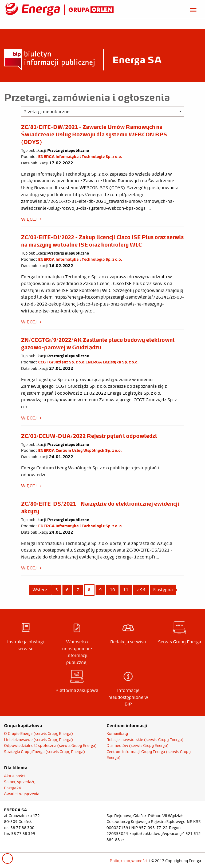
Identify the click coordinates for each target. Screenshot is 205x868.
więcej (29, 219)
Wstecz (40, 590)
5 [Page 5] (57, 590)
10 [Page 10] (112, 590)
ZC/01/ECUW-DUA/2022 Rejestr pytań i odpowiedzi (89, 436)
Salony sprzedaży (20, 782)
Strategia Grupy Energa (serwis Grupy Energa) (45, 752)
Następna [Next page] (165, 589)
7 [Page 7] (78, 590)
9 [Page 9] (100, 590)
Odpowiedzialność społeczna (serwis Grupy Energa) (50, 746)
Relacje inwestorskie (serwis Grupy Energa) (145, 740)
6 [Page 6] (67, 590)
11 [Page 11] (126, 590)
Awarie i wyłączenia (22, 794)
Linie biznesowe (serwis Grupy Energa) (39, 740)
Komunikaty (117, 734)
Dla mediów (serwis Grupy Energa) (138, 746)
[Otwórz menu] (193, 9)
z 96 (141, 590)
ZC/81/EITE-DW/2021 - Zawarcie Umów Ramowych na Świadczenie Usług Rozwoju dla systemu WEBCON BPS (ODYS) (94, 134)
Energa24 (13, 788)
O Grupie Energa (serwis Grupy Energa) (39, 734)
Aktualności (14, 776)
